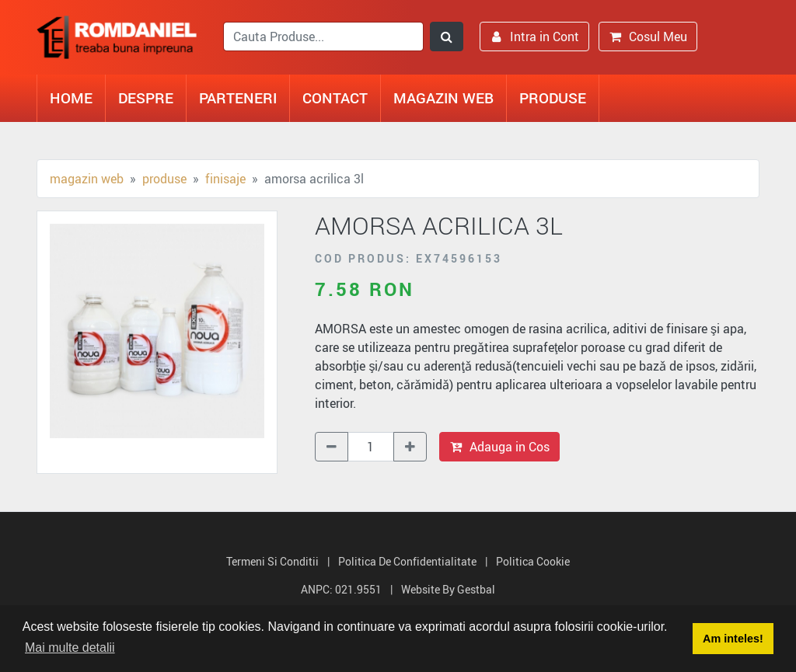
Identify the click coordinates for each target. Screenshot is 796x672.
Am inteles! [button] (733, 639)
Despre (146, 97)
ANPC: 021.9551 (341, 589)
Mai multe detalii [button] (70, 648)
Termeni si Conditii (272, 561)
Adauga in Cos (499, 447)
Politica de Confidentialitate (407, 561)
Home (71, 97)
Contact (335, 97)
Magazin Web (443, 97)
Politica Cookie (533, 561)
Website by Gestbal (448, 589)
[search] (323, 37)
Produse (553, 97)
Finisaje (225, 179)
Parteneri (238, 97)
